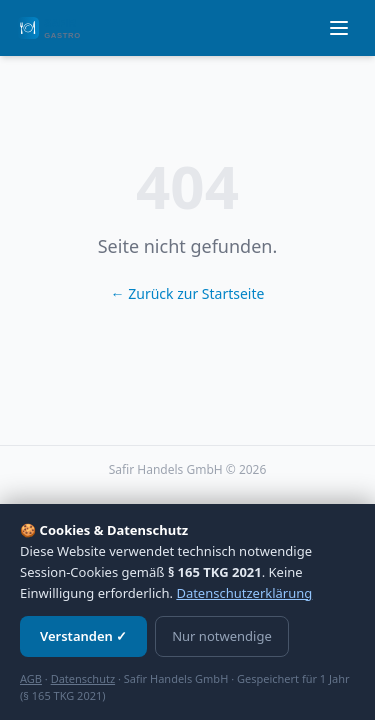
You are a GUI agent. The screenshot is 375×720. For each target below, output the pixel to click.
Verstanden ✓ (83, 636)
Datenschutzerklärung (244, 593)
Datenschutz (83, 678)
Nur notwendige (222, 636)
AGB (31, 678)
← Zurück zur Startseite (188, 293)
